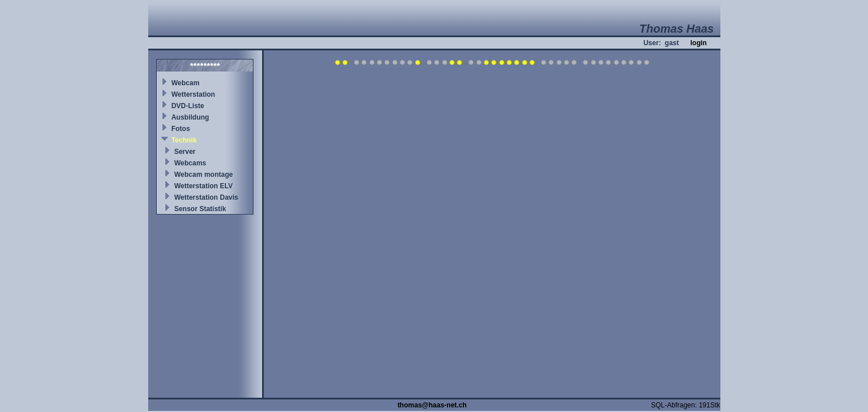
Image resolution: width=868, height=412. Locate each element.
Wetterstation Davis (206, 197)
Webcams (190, 163)
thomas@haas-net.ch (432, 405)
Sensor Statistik (200, 209)
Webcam (185, 83)
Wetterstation (193, 94)
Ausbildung (190, 117)
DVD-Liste (187, 106)
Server (185, 152)
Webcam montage (203, 175)
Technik (184, 140)
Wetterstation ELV (203, 186)
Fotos (181, 129)
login (698, 43)
